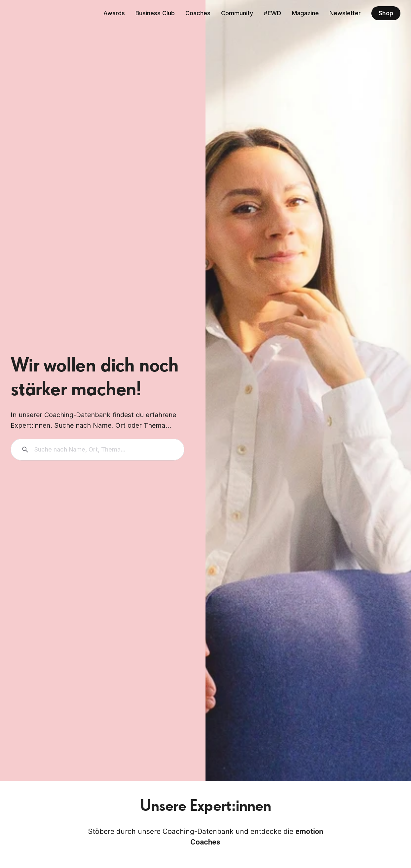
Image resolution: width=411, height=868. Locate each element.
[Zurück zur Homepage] (41, 13)
